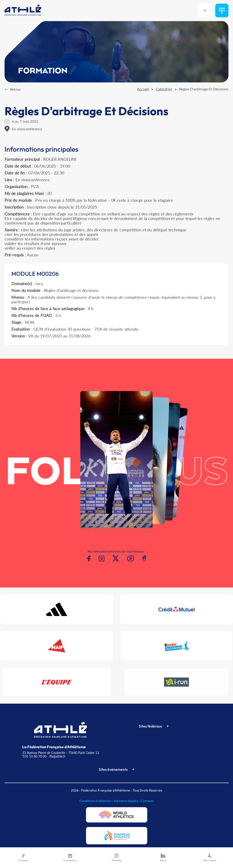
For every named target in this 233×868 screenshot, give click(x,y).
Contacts (147, 801)
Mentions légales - (127, 801)
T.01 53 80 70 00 (34, 756)
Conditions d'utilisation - (97, 801)
